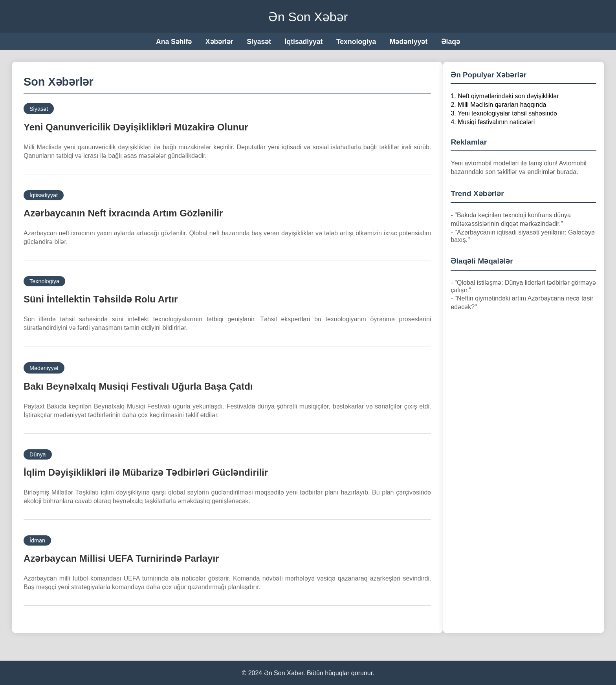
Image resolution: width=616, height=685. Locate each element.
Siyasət (259, 42)
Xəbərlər (219, 42)
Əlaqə (451, 42)
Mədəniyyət (409, 42)
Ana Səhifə (174, 42)
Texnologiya (356, 42)
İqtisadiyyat (304, 42)
